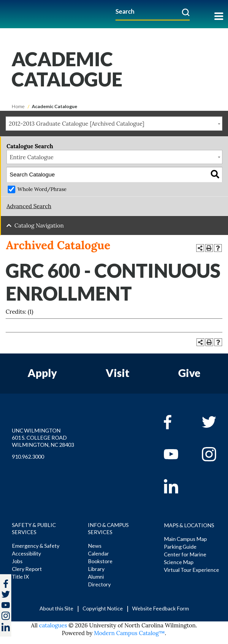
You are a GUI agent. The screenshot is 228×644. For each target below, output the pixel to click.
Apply (42, 373)
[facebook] (177, 422)
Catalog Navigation (39, 225)
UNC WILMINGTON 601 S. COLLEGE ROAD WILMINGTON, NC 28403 (43, 438)
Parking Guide (180, 547)
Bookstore (100, 561)
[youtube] (177, 454)
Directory (99, 584)
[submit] (186, 12)
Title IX (20, 577)
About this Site (56, 608)
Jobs (17, 561)
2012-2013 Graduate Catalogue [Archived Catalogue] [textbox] (77, 124)
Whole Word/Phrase (42, 189)
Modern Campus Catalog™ (129, 633)
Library (96, 569)
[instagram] (6, 616)
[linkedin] (177, 486)
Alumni (96, 577)
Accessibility (26, 553)
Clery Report (27, 569)
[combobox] (114, 124)
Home (18, 106)
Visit (118, 373)
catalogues (53, 625)
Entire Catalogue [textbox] (32, 157)
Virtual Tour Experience (191, 570)
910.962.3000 (28, 457)
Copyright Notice (103, 608)
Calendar (98, 553)
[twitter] (6, 595)
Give (189, 373)
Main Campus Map (185, 539)
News (95, 546)
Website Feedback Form (160, 608)
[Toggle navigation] (219, 17)
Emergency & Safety (36, 546)
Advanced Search (29, 206)
